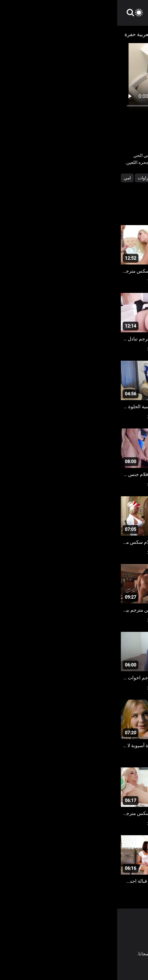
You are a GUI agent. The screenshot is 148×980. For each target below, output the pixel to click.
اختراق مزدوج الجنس (67, 178)
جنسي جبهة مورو (126, 188)
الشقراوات (30, 178)
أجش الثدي (103, 178)
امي (10, 178)
